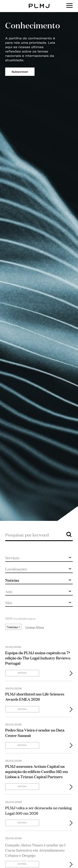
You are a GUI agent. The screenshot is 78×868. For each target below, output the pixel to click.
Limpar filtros (35, 627)
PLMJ (39, 3)
